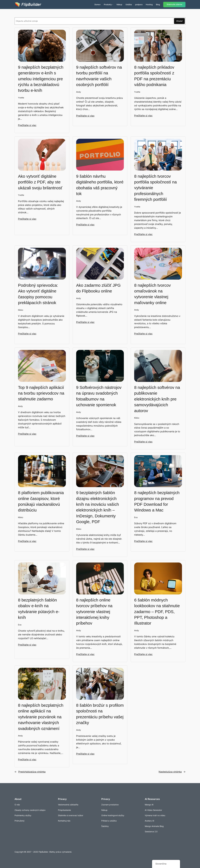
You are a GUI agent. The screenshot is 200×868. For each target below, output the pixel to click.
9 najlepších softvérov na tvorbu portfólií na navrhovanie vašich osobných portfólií (99, 76)
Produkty (108, 4)
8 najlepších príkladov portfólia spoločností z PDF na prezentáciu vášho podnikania (154, 76)
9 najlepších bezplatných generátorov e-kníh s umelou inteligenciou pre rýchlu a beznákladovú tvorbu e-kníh (41, 79)
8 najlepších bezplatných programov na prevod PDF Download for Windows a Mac (157, 501)
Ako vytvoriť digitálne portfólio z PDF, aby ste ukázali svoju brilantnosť (40, 182)
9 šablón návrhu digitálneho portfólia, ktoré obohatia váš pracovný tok (100, 185)
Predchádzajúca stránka (30, 772)
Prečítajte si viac (27, 125)
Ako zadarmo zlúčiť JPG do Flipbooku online (98, 288)
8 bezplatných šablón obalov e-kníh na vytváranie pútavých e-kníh (39, 609)
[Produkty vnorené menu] (113, 4)
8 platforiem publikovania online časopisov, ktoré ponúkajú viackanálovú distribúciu (41, 501)
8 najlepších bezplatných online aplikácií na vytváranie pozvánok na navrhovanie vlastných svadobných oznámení (41, 717)
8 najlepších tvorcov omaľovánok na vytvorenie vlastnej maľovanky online (152, 294)
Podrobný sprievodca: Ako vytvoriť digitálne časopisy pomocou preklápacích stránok (38, 294)
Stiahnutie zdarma (174, 4)
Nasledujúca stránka (172, 772)
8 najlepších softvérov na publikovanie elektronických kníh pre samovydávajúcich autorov (157, 399)
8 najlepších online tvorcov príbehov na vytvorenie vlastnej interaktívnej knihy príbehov (94, 611)
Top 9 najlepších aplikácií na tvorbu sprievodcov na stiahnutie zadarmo (41, 393)
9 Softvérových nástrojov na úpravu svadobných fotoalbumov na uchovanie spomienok (99, 396)
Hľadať (179, 21)
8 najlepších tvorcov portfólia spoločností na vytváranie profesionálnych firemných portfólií (155, 188)
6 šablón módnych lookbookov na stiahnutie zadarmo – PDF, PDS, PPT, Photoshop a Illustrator (157, 611)
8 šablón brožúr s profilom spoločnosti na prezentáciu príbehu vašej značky (100, 714)
